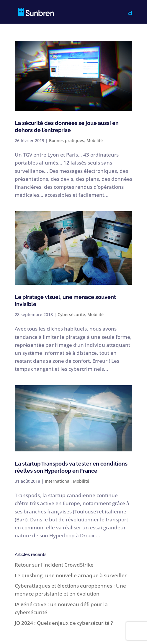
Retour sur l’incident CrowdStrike (54, 565)
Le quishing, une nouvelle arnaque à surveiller (71, 575)
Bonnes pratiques (67, 140)
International (58, 481)
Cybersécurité (71, 314)
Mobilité (95, 140)
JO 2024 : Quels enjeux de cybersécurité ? (64, 623)
